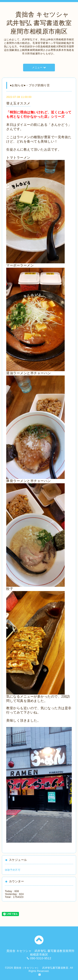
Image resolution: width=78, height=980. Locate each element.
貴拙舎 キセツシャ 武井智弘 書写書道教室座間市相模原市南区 (41, 23)
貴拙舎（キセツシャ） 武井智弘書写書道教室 (41, 968)
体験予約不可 (13, 870)
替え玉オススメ (18, 103)
